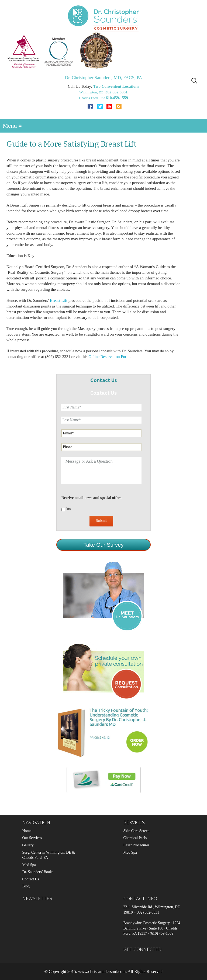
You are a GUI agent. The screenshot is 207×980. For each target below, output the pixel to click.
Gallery (28, 845)
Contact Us (31, 879)
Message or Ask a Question (101, 470)
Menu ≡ (12, 126)
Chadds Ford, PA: (92, 98)
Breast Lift (59, 300)
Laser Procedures (137, 845)
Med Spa (29, 865)
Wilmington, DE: (92, 92)
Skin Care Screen (137, 831)
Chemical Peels (135, 838)
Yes (68, 509)
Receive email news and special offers (91, 498)
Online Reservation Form (109, 357)
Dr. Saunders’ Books (38, 872)
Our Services (32, 838)
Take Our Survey (104, 545)
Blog (26, 886)
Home (27, 831)
